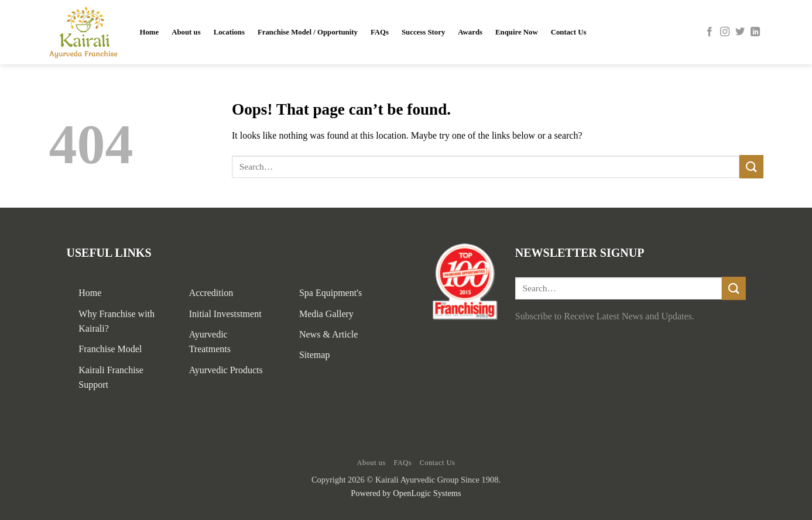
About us (186, 32)
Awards (470, 32)
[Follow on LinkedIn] (755, 32)
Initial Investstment (225, 314)
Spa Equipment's (330, 293)
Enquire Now (517, 32)
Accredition (211, 293)
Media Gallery (326, 314)
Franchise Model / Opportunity (308, 32)
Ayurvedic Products (226, 370)
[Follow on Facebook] (710, 32)
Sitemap (314, 355)
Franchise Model (110, 349)
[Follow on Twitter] (740, 32)
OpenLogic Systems (427, 493)
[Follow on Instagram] (725, 32)
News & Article (328, 334)
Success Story (423, 32)
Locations (229, 32)
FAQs (380, 32)
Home (150, 32)
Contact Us (569, 32)
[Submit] (751, 166)
